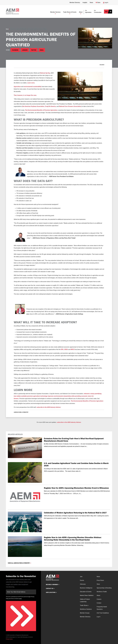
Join (106, 12)
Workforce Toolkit (102, 592)
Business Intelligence (86, 588)
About (81, 12)
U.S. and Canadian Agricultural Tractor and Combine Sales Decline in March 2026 (76, 464)
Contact (99, 603)
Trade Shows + (84, 605)
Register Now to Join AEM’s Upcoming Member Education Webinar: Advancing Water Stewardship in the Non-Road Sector (73, 539)
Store (98, 584)
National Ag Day (45, 73)
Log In (98, 617)
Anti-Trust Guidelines (103, 613)
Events (82, 580)
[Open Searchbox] (111, 2)
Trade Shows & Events (70, 12)
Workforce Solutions (86, 609)
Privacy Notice (9, 639)
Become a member (52, 584)
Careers (99, 599)
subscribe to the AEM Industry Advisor (49, 407)
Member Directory (85, 617)
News (7, 29)
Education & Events (86, 592)
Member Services (55, 12)
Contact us (50, 588)
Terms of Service (15, 599)
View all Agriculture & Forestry (19, 563)
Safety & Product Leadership (85, 600)
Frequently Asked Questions (102, 608)
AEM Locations (51, 592)
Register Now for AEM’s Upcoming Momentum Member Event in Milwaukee (76, 488)
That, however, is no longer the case (25, 95)
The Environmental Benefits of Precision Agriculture (87, 401)
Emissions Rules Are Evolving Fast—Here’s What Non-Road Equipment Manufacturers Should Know (74, 440)
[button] (88, 12)
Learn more (31, 83)
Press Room (100, 580)
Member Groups (85, 613)
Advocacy (83, 584)
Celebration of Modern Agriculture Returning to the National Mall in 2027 (75, 513)
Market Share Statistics (87, 595)
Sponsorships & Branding (104, 588)
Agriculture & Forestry (21, 412)
